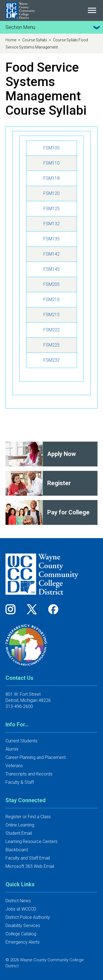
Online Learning (20, 825)
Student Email (19, 833)
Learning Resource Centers (31, 841)
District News (18, 901)
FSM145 (51, 269)
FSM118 (51, 178)
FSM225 (51, 345)
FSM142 (51, 254)
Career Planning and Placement (36, 757)
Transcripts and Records (29, 774)
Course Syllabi (35, 40)
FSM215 (51, 315)
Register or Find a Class (28, 817)
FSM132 (51, 224)
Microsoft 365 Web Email (30, 866)
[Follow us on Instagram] (12, 609)
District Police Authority (28, 917)
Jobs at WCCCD (21, 909)
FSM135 (51, 239)
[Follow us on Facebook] (54, 609)
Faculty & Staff (20, 782)
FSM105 (51, 148)
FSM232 (51, 360)
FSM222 (51, 330)
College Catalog (21, 934)
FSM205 (51, 284)
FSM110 (51, 163)
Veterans (14, 766)
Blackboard (17, 850)
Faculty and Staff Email (28, 858)
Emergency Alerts (23, 942)
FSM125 (51, 209)
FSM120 (51, 193)
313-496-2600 (19, 706)
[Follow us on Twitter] (34, 609)
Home (11, 40)
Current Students (21, 741)
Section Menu (54, 27)
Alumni (12, 749)
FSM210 (51, 300)
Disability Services (23, 926)
